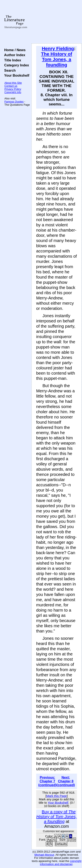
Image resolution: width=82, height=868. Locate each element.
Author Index (14, 55)
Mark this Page (57, 796)
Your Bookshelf (16, 75)
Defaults (61, 844)
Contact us (11, 86)
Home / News (14, 50)
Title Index (12, 60)
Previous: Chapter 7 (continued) (47, 781)
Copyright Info (13, 92)
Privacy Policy (13, 89)
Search (9, 70)
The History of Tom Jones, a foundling (57, 59)
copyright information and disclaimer (61, 863)
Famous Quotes (14, 102)
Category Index (16, 65)
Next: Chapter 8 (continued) (66, 781)
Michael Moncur (44, 855)
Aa (49, 840)
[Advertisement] (57, 22)
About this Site (13, 83)
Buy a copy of (57, 817)
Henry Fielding (58, 49)
